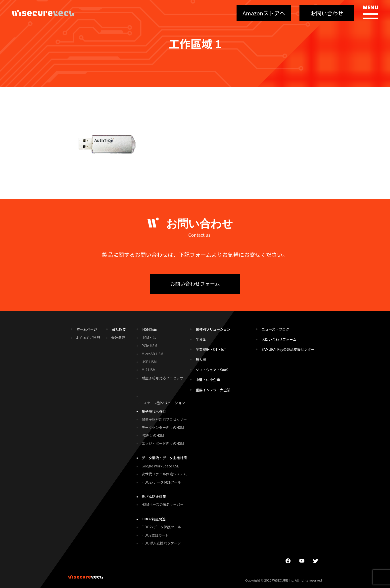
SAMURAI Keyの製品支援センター (288, 349)
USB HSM (149, 362)
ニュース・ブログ (275, 329)
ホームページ (87, 329)
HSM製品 (149, 329)
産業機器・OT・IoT (211, 349)
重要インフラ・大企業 (213, 390)
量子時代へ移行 (154, 411)
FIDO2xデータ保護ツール (161, 482)
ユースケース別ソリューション (161, 403)
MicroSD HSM (152, 354)
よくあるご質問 (88, 338)
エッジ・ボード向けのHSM (163, 443)
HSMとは (149, 338)
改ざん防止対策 (154, 497)
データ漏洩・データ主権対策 (164, 458)
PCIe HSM (149, 346)
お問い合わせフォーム (195, 284)
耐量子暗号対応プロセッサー (164, 378)
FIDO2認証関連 (154, 519)
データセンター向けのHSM (163, 427)
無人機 (201, 360)
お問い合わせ (327, 13)
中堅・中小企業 (208, 380)
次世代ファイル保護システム (164, 474)
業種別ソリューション (213, 329)
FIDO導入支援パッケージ (161, 543)
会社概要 (119, 329)
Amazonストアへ (264, 13)
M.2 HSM (148, 370)
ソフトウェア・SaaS (212, 370)
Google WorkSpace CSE (160, 466)
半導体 (201, 339)
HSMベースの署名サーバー (163, 504)
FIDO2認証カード (155, 535)
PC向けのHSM (153, 435)
